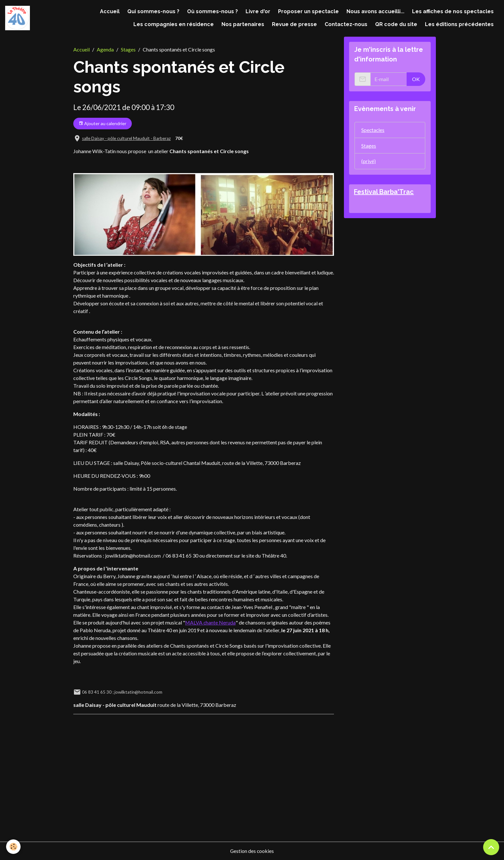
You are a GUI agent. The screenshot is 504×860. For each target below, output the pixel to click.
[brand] (18, 18)
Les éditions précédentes (459, 24)
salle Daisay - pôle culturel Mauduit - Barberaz (126, 138)
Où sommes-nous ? (212, 11)
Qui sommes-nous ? (153, 11)
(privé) (369, 161)
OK (416, 79)
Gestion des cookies (252, 851)
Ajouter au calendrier (103, 124)
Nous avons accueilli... (375, 11)
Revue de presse (294, 24)
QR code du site (396, 24)
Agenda (105, 49)
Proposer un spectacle (308, 11)
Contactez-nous (346, 24)
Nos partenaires (243, 24)
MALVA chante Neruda (211, 622)
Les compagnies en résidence (174, 24)
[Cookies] (14, 847)
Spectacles (373, 130)
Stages (128, 49)
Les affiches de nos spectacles (453, 11)
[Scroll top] (491, 847)
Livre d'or (258, 11)
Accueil (110, 11)
